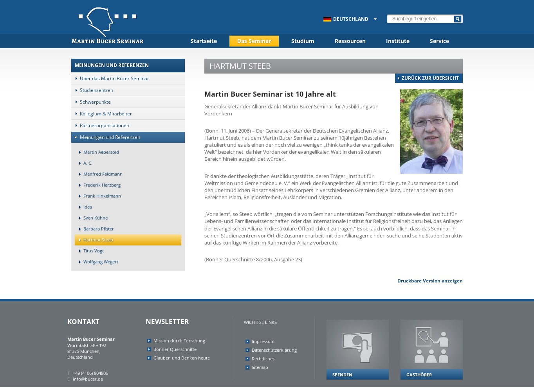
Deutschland (346, 19)
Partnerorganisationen (100, 125)
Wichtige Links (260, 322)
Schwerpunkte (91, 102)
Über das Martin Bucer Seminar (110, 78)
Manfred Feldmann (99, 174)
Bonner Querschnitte (175, 349)
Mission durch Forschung (179, 341)
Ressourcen (350, 41)
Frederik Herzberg (98, 185)
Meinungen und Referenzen (106, 137)
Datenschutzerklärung (274, 350)
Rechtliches (263, 359)
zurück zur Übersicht (430, 78)
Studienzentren (92, 90)
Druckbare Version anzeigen (430, 281)
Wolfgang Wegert (97, 262)
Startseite (204, 41)
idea (83, 207)
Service (439, 41)
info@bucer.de (88, 379)
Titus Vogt (89, 251)
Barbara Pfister (94, 229)
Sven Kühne (91, 218)
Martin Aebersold (97, 152)
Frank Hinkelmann (98, 196)
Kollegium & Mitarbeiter (102, 114)
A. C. (84, 163)
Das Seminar (254, 41)
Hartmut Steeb (94, 240)
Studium (303, 41)
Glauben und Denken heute (182, 358)
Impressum (263, 341)
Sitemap (260, 367)
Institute (398, 41)
